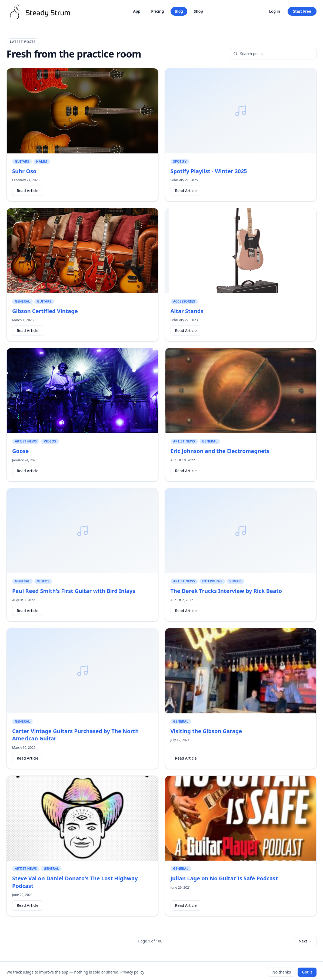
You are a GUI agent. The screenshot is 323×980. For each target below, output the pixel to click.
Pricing (157, 11)
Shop (198, 11)
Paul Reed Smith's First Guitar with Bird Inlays (74, 591)
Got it (307, 972)
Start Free (302, 11)
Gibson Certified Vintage (45, 311)
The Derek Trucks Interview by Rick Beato (226, 591)
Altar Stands (187, 311)
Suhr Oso (24, 171)
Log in (274, 11)
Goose (20, 451)
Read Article (28, 191)
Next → (305, 941)
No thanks (282, 972)
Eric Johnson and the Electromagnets (220, 451)
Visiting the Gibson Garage (206, 731)
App (137, 11)
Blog (179, 11)
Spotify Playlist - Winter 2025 (209, 171)
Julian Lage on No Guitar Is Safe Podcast (224, 878)
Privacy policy (132, 972)
